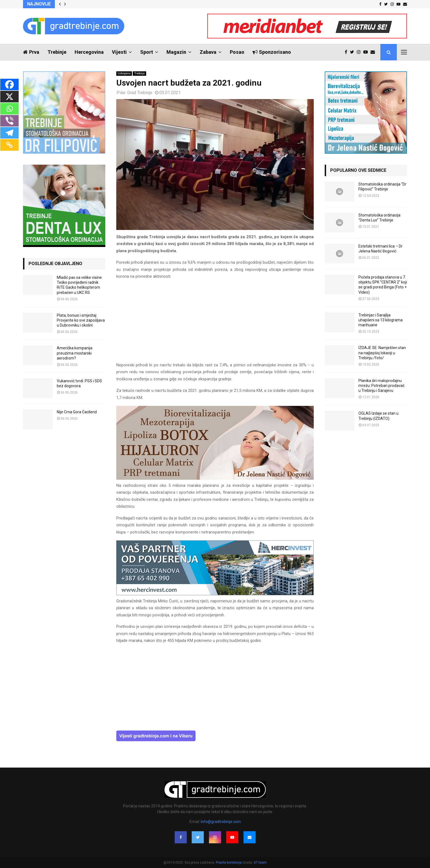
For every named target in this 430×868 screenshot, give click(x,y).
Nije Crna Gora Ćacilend (77, 412)
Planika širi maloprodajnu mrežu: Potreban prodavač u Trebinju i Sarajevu (381, 386)
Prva (31, 52)
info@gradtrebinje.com (221, 822)
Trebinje (57, 52)
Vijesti (119, 52)
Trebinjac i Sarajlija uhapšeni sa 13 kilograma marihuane (381, 320)
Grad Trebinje (140, 93)
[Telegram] (9, 133)
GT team (260, 863)
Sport (147, 52)
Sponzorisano (272, 52)
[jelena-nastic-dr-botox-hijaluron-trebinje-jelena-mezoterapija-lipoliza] (215, 478)
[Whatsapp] (9, 109)
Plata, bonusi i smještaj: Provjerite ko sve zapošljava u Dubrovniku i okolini (81, 320)
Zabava (208, 52)
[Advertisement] (215, 323)
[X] (9, 97)
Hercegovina (89, 52)
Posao (237, 52)
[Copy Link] (9, 145)
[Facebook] (9, 85)
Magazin (176, 52)
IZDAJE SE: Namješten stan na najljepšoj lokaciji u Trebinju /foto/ (382, 353)
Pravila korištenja (229, 863)
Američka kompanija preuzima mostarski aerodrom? (75, 353)
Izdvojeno (124, 73)
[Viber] (9, 121)
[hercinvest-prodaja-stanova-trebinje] (215, 594)
